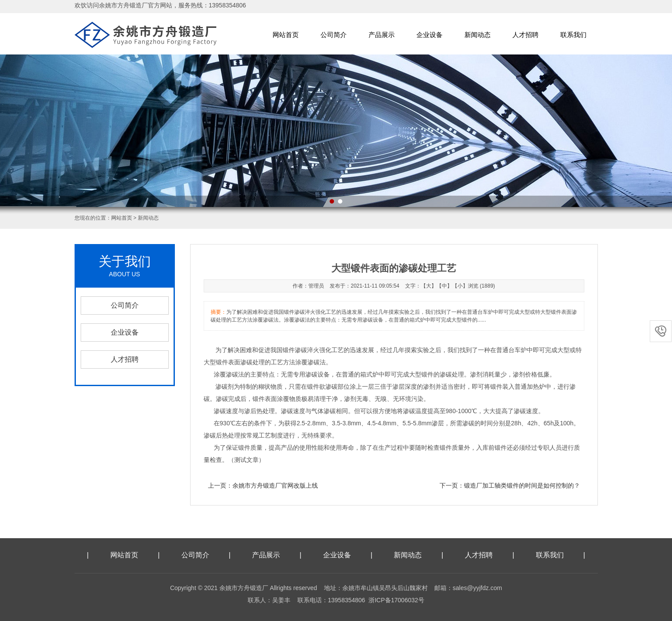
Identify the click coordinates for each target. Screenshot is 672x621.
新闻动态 (478, 35)
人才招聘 (525, 35)
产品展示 (382, 35)
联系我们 (573, 35)
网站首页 (286, 35)
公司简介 (334, 35)
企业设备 (430, 35)
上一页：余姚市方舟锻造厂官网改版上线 (263, 485)
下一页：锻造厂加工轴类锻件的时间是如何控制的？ (510, 485)
